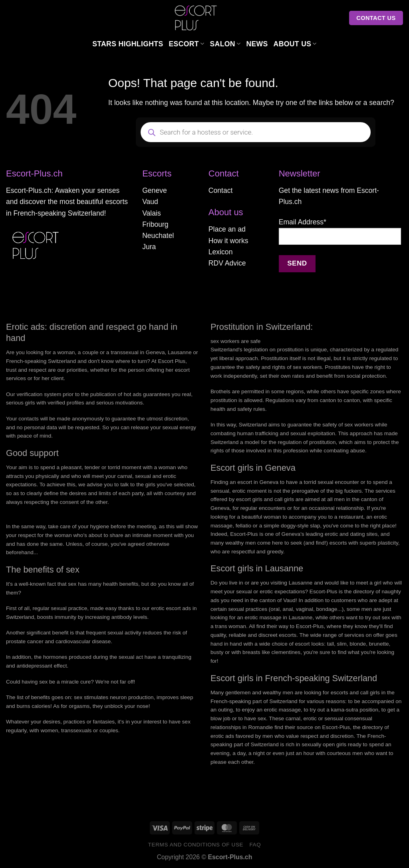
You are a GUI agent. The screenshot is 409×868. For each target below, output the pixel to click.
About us (295, 44)
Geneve (155, 190)
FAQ (255, 845)
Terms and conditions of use (196, 845)
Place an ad (227, 229)
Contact (221, 190)
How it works (228, 241)
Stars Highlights (128, 44)
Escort (187, 44)
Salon (225, 44)
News (257, 44)
